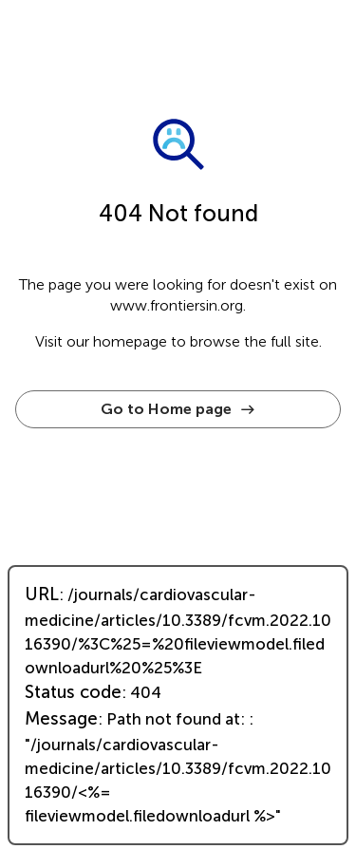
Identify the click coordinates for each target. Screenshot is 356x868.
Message (61, 719)
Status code (73, 692)
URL (42, 594)
